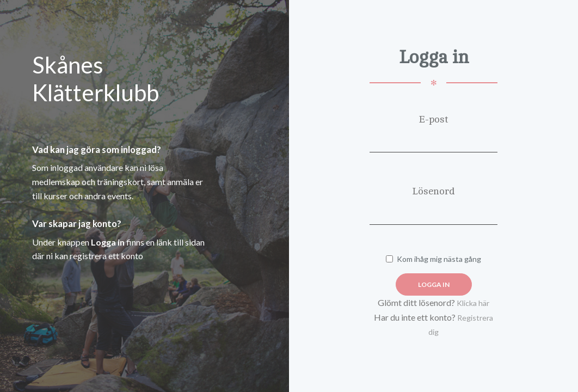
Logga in (434, 284)
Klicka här (473, 303)
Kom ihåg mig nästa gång (433, 259)
